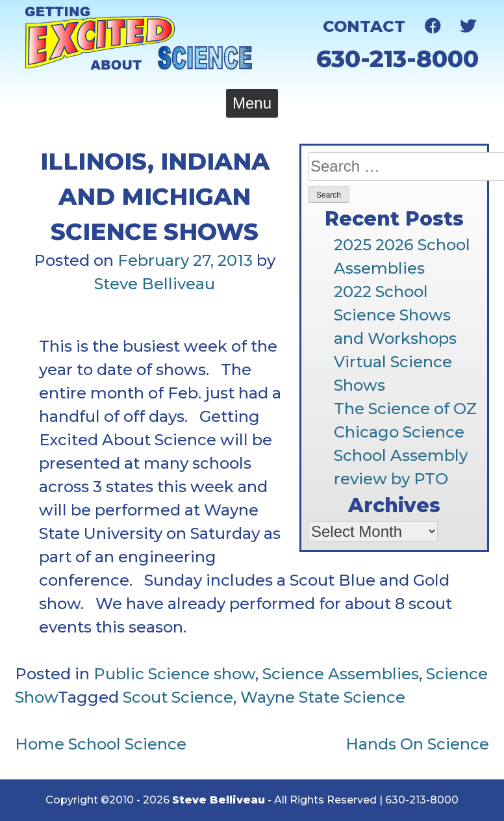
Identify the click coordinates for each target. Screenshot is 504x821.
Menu (252, 103)
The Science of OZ (405, 409)
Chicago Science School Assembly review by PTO (401, 455)
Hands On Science (417, 744)
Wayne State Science (323, 697)
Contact (364, 26)
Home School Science (101, 744)
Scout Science (178, 697)
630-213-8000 (397, 59)
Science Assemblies (341, 674)
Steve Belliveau (155, 284)
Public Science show (174, 674)
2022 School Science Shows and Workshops (395, 315)
